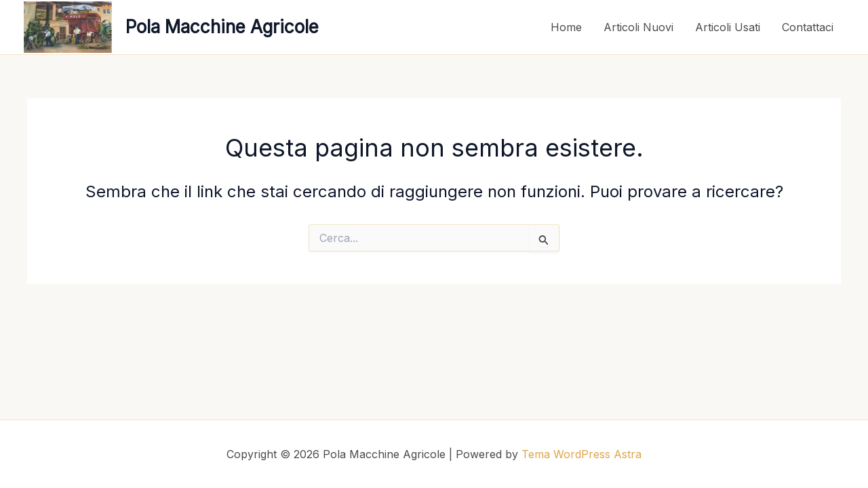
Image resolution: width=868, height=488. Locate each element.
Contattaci (808, 27)
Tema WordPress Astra (581, 454)
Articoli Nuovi (638, 27)
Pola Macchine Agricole (222, 27)
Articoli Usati (728, 27)
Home (566, 27)
